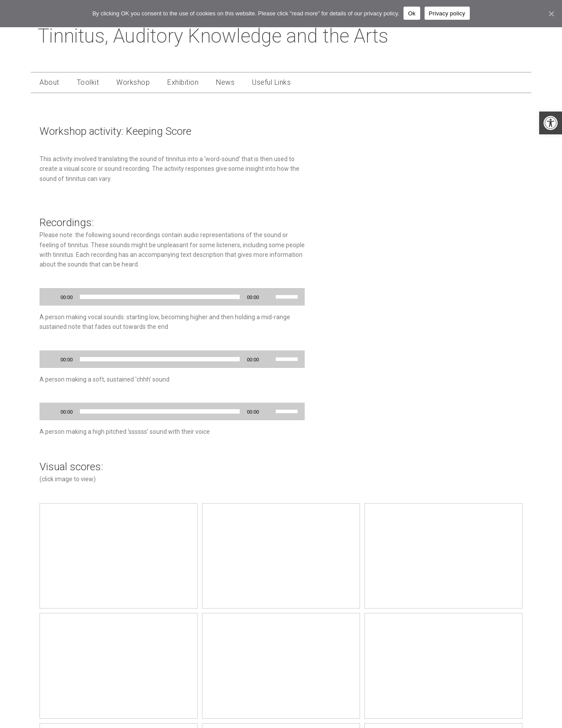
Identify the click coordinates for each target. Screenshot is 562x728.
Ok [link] (412, 13)
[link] (551, 123)
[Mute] (269, 297)
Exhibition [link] (183, 82)
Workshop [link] (133, 82)
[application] (172, 297)
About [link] (49, 82)
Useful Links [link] (271, 82)
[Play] (51, 297)
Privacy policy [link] (447, 13)
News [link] (225, 82)
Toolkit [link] (88, 82)
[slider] (160, 297)
